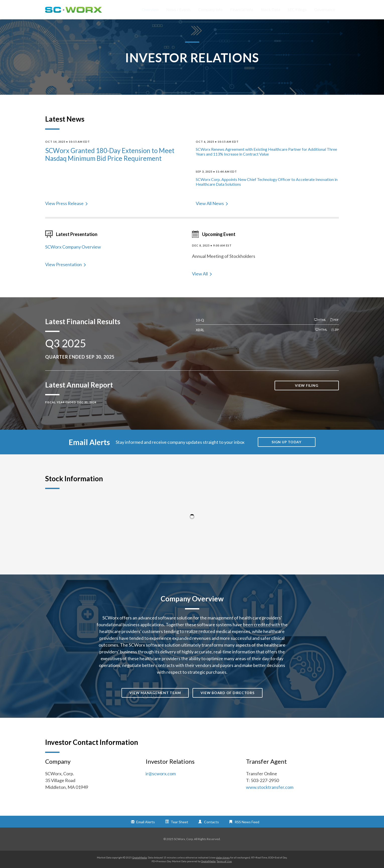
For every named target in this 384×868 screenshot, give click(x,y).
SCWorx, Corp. (184, 839)
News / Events (178, 9)
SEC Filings (297, 9)
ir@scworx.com (161, 774)
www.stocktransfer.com (270, 787)
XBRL (200, 330)
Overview (150, 9)
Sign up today (286, 442)
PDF (334, 320)
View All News (210, 203)
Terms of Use (224, 861)
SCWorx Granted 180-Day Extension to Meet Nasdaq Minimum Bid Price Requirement (110, 154)
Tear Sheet (179, 822)
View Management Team (155, 693)
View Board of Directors (227, 693)
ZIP (335, 330)
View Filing (307, 385)
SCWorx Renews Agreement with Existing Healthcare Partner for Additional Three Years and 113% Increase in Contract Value (266, 152)
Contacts (211, 822)
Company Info (210, 9)
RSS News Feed (247, 822)
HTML (320, 320)
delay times (223, 857)
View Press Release (64, 203)
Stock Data (270, 9)
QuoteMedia (140, 857)
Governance (325, 9)
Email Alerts (146, 822)
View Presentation (63, 264)
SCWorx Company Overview (73, 247)
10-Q (200, 320)
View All (200, 274)
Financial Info (242, 9)
